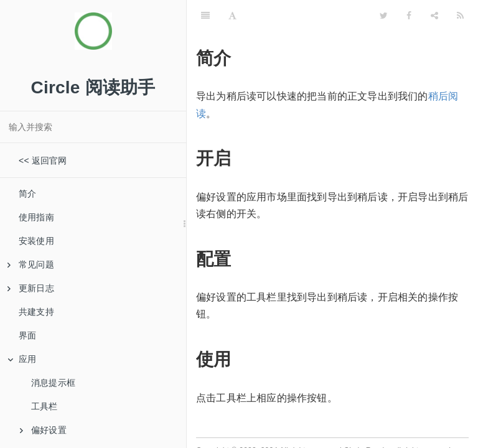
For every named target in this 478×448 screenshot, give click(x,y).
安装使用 (36, 241)
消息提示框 (53, 383)
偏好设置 (43, 430)
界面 (27, 335)
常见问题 (31, 264)
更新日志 (31, 288)
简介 (27, 194)
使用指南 (36, 217)
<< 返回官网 (43, 161)
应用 (22, 359)
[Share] (434, 16)
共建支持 (36, 312)
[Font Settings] (232, 16)
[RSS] (460, 16)
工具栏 (45, 406)
